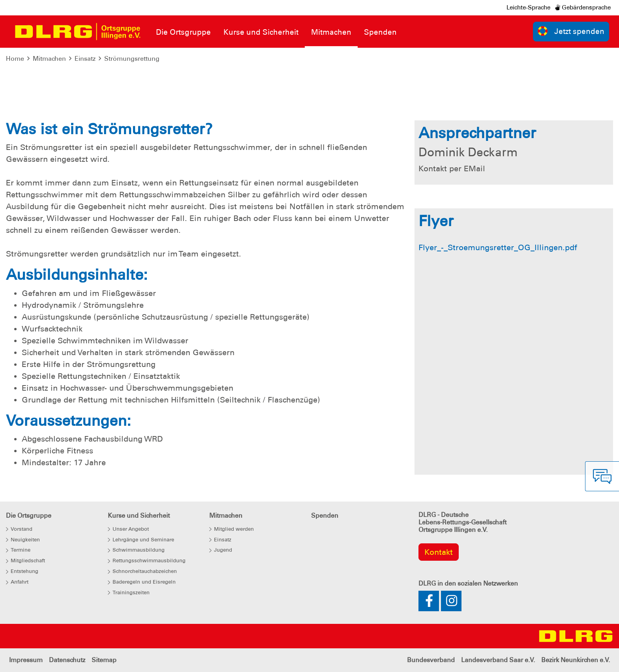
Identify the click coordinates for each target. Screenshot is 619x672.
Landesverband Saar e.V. (498, 660)
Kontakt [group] (439, 552)
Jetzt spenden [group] (571, 31)
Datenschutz (67, 660)
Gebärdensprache (583, 7)
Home (15, 59)
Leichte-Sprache (528, 7)
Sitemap (104, 660)
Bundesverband (431, 660)
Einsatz (85, 59)
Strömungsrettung (132, 59)
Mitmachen (49, 59)
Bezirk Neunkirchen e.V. (576, 660)
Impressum (26, 660)
